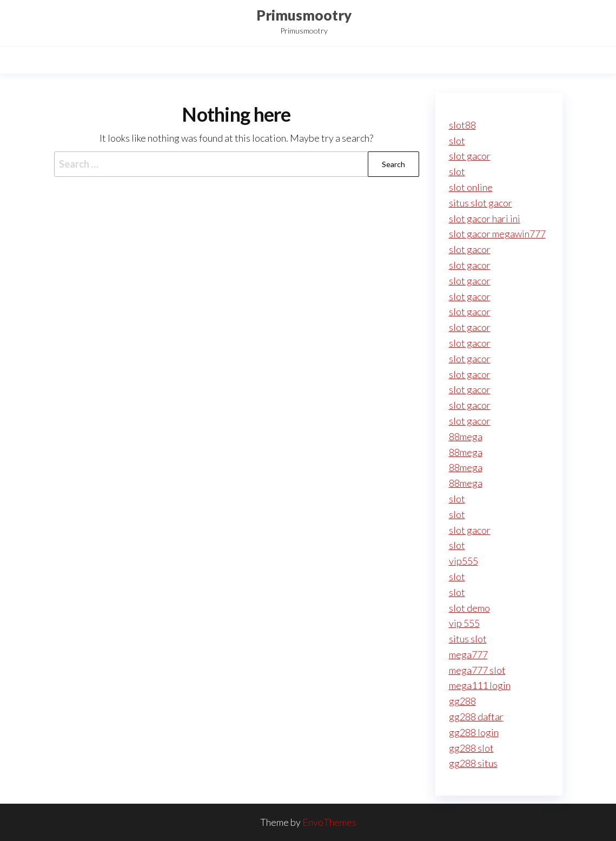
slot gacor (470, 156)
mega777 (468, 654)
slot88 (462, 125)
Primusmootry (304, 15)
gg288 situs (473, 763)
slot (457, 141)
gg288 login (474, 732)
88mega (466, 436)
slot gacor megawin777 (497, 234)
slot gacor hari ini (485, 218)
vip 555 (464, 623)
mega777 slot (477, 670)
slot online (471, 187)
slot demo (469, 608)
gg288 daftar (476, 717)
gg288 (462, 701)
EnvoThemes (329, 822)
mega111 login (480, 685)
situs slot (468, 639)
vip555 (463, 561)
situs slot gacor (481, 203)
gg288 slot (471, 748)
